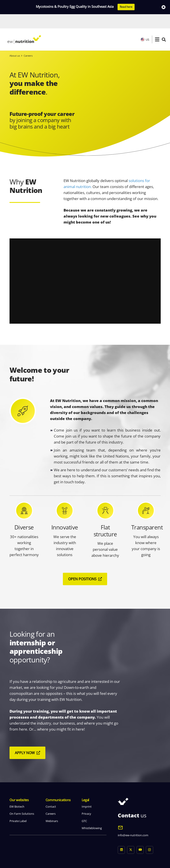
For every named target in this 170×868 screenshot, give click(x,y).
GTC (84, 807)
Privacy (86, 799)
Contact (51, 792)
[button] (157, 25)
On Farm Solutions (22, 799)
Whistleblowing (92, 814)
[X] (131, 836)
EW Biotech (17, 792)
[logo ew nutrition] (24, 25)
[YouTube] (140, 836)
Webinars (52, 807)
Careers (51, 799)
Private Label (18, 807)
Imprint (87, 792)
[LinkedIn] (121, 836)
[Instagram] (150, 836)
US (145, 25)
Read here (126, 7)
